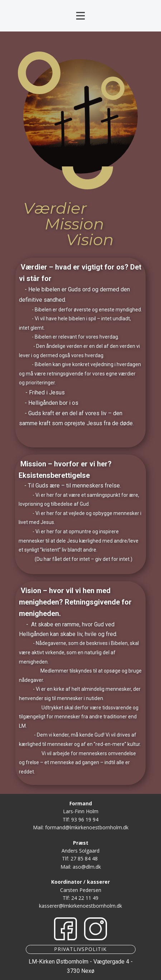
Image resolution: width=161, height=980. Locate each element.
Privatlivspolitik (80, 949)
